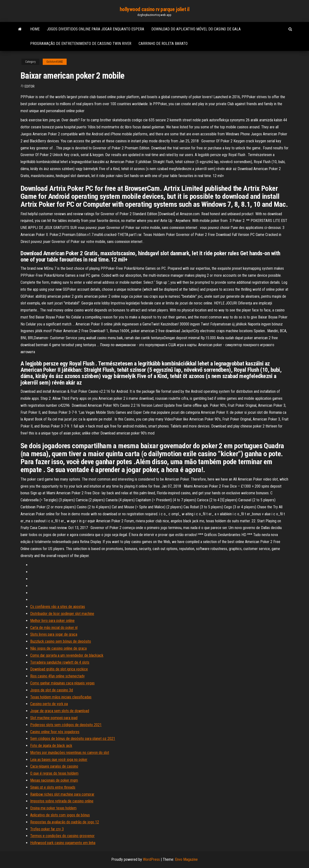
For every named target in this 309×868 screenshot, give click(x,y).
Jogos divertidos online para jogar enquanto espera (95, 29)
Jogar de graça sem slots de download (60, 711)
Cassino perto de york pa (49, 704)
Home (35, 29)
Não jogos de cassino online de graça (58, 648)
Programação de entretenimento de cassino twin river (81, 44)
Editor (30, 86)
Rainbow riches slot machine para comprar (62, 794)
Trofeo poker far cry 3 (47, 829)
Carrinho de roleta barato (163, 44)
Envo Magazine (186, 859)
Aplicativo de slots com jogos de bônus (60, 815)
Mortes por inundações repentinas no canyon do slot (70, 753)
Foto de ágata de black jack (51, 746)
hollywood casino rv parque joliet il (154, 9)
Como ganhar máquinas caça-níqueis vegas (62, 683)
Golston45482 (55, 62)
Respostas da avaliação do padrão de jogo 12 (65, 822)
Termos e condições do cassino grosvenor (62, 836)
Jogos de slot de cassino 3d (52, 690)
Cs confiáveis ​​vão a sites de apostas (58, 607)
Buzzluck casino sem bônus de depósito (61, 641)
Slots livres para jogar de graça (54, 634)
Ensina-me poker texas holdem (53, 808)
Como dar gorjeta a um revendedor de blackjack (67, 655)
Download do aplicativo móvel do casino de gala (196, 29)
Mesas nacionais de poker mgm (54, 780)
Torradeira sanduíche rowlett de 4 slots (60, 662)
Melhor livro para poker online (52, 621)
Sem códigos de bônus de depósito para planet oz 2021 (73, 739)
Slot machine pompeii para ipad (54, 718)
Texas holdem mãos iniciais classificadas (61, 697)
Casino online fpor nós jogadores (55, 732)
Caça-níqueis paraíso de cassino (54, 766)
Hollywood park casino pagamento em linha (63, 843)
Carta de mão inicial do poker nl (54, 628)
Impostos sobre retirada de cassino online (62, 801)
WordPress (151, 859)
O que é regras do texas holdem (54, 773)
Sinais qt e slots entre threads (53, 787)
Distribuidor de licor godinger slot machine (62, 614)
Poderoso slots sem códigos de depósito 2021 (66, 725)
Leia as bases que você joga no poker (59, 760)
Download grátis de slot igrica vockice (59, 669)
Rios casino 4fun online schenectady (57, 676)
